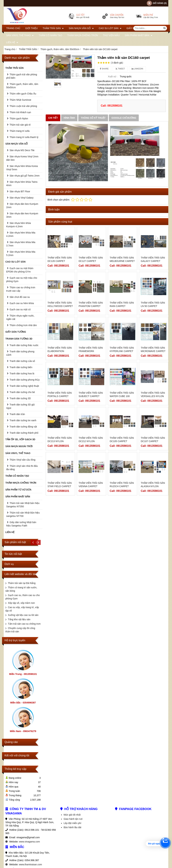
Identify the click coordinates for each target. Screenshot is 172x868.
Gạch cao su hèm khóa (22, 303)
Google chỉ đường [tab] (124, 118)
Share (104, 69)
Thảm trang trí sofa (19, 131)
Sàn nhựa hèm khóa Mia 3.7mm (21, 244)
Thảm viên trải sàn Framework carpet (91, 351)
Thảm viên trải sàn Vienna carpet (91, 459)
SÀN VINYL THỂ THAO (20, 35)
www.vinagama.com (29, 842)
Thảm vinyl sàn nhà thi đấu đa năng (22, 468)
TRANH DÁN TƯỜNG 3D (19, 339)
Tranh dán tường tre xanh (23, 420)
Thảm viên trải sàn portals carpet (60, 394)
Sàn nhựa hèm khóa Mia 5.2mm (21, 253)
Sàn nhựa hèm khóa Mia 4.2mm (21, 234)
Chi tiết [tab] (53, 118)
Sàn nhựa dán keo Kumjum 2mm (22, 206)
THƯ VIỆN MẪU (111, 35)
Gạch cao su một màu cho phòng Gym (22, 280)
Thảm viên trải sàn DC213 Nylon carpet (60, 441)
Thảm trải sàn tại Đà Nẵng (22, 583)
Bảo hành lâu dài (72, 827)
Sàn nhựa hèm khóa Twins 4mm (22, 184)
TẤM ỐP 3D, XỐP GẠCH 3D (20, 439)
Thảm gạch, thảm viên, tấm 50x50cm (22, 86)
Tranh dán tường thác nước (24, 345)
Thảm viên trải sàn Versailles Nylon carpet (153, 396)
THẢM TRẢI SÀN (53, 28)
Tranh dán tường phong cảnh (20, 353)
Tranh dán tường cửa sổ (22, 361)
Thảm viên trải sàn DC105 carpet (122, 414)
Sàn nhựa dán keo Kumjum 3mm (22, 215)
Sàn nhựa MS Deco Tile (22, 150)
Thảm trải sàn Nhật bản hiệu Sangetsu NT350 (23, 505)
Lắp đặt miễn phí (72, 823)
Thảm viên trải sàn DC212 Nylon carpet (91, 416)
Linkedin (137, 69)
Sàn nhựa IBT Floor (20, 191)
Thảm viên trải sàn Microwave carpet (153, 349)
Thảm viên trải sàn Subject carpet (91, 394)
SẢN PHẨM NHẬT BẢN (138, 35)
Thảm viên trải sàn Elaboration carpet (60, 351)
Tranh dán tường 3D (20, 398)
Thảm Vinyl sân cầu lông (22, 460)
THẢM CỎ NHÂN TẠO (50, 35)
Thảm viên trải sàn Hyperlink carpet (122, 349)
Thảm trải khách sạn (20, 112)
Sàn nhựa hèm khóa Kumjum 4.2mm (19, 225)
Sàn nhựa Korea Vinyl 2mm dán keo (22, 158)
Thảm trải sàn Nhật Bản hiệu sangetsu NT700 (23, 514)
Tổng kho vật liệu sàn (19, 619)
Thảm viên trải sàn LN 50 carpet (153, 304)
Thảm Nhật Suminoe (20, 100)
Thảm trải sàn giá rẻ (20, 125)
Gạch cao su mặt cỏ (20, 309)
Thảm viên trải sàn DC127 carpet (91, 259)
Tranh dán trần (17, 414)
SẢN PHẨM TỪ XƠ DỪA (18, 490)
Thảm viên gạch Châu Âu (23, 94)
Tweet (120, 69)
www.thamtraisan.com (30, 864)
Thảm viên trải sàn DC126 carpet (60, 259)
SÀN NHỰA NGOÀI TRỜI (19, 446)
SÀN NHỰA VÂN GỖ (81, 28)
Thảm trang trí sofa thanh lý (24, 137)
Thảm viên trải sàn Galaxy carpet (153, 259)
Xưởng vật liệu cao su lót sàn (23, 615)
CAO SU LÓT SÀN (110, 28)
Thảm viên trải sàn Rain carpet (122, 304)
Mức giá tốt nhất (72, 815)
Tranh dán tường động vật (23, 427)
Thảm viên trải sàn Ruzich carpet (122, 459)
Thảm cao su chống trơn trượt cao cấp (21, 289)
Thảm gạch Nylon (19, 119)
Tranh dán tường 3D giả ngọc (20, 406)
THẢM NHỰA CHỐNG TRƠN (83, 35)
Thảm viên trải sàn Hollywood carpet (60, 304)
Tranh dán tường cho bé (22, 392)
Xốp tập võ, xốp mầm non (21, 603)
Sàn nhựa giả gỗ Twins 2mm (25, 176)
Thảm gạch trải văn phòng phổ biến (22, 76)
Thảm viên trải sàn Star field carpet (60, 459)
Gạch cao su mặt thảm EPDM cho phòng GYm (20, 270)
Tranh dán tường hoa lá (22, 373)
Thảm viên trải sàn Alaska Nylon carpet (153, 461)
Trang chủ (13, 28)
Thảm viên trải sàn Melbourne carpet (122, 259)
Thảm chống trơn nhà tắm (23, 325)
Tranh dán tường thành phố (24, 433)
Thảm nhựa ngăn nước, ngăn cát (20, 317)
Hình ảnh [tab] (69, 118)
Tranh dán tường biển (21, 367)
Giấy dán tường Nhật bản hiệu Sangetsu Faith (21, 524)
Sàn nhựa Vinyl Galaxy (22, 198)
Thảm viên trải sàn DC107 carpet (153, 414)
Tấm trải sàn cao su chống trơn (24, 624)
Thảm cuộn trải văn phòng (23, 106)
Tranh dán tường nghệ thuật (24, 386)
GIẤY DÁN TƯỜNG (16, 332)
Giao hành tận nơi (73, 819)
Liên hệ (12, 42)
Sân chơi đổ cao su (20, 297)
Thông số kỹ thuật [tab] (93, 118)
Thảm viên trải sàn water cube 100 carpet (122, 396)
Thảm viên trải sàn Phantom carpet (91, 304)
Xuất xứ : (113, 76)
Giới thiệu (31, 28)
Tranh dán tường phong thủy (25, 380)
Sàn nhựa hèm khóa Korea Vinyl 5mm (22, 168)
